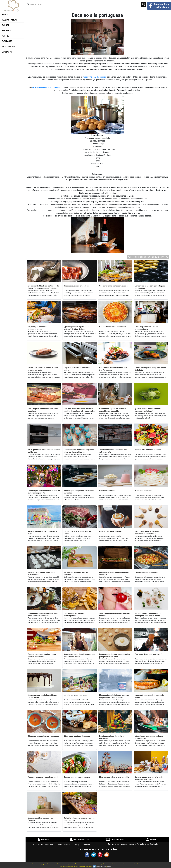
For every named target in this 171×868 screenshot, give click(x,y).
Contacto (7, 52)
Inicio (5, 15)
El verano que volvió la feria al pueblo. (114, 777)
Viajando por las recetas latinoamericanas (38, 328)
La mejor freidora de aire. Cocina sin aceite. (149, 696)
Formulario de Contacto (148, 844)
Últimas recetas (64, 845)
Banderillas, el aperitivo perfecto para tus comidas (150, 287)
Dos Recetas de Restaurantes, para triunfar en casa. (113, 369)
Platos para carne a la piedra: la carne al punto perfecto (43, 369)
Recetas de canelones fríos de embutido (76, 574)
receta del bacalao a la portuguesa (47, 87)
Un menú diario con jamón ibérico (77, 286)
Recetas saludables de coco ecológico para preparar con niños (115, 655)
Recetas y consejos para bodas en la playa (43, 533)
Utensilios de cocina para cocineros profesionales (149, 737)
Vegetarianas (8, 47)
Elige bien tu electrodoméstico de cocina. (77, 369)
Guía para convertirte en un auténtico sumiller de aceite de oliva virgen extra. (79, 410)
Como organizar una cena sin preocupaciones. (147, 328)
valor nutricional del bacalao (95, 77)
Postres (6, 36)
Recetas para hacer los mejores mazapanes (112, 737)
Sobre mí (87, 845)
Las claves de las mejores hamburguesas (74, 614)
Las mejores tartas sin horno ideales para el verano (43, 696)
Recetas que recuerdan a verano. (77, 777)
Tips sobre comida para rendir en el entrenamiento (113, 451)
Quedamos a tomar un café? (110, 531)
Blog (77, 845)
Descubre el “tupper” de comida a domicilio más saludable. (113, 410)
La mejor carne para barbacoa (76, 695)
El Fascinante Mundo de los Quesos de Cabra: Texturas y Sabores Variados (43, 287)
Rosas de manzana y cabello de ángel (43, 777)
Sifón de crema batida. (144, 491)
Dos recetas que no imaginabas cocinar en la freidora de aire (79, 655)
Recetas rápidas (10, 20)
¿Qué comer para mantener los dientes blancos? (115, 614)
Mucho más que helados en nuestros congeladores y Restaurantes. (114, 696)
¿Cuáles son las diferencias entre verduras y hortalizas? (148, 410)
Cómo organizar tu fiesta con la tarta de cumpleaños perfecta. (44, 492)
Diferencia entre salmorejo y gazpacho (43, 736)
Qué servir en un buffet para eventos (114, 286)
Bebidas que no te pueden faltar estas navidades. (79, 492)
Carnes (5, 25)
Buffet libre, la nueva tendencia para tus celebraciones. (80, 819)
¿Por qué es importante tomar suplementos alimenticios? (147, 533)
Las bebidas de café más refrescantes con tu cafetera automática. (43, 614)
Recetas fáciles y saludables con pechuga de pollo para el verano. (148, 614)
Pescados (6, 31)
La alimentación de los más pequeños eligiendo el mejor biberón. (79, 451)
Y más (109, 866)
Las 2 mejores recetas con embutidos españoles (43, 410)
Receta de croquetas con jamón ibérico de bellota (150, 369)
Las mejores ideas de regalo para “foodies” (41, 819)
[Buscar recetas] (83, 4)
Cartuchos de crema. (108, 491)
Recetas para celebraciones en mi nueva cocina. (42, 574)
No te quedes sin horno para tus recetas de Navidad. (44, 451)
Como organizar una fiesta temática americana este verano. (149, 778)
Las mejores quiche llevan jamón (148, 572)
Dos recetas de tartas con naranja (113, 327)
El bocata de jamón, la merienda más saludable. (114, 574)
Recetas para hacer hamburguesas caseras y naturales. (42, 655)
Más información (101, 866)
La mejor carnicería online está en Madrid (77, 533)
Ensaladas (7, 41)
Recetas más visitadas (43, 845)
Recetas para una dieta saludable (148, 450)
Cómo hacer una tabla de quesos (77, 736)
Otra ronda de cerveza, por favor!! (148, 654)
